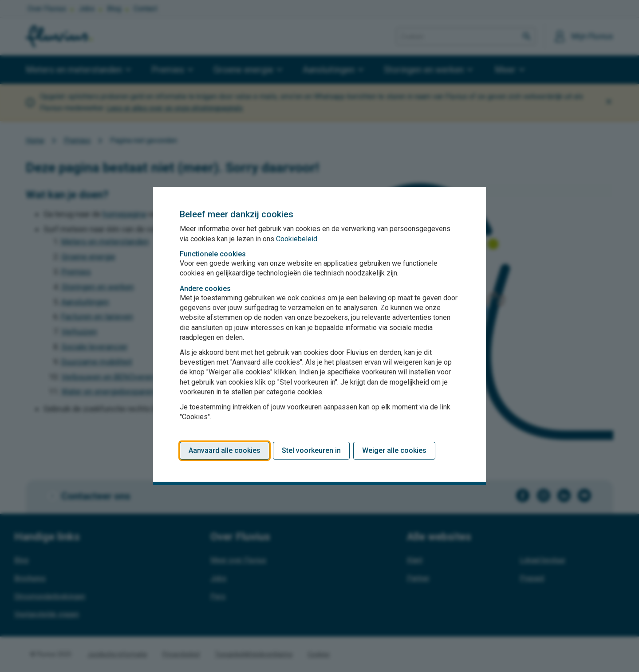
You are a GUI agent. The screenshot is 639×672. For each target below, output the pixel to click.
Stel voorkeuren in (311, 450)
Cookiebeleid (297, 239)
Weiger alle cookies (394, 450)
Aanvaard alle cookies (225, 450)
